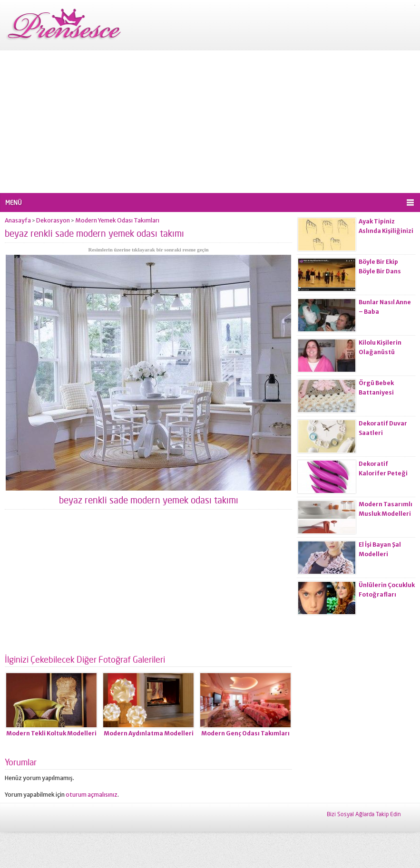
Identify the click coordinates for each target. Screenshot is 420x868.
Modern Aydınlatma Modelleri (149, 733)
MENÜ (14, 203)
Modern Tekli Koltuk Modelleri (51, 733)
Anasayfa (18, 220)
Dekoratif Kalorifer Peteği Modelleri (383, 473)
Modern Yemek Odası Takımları (117, 220)
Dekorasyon (53, 220)
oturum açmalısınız (92, 795)
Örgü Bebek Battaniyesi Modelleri (376, 392)
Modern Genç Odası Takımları (245, 733)
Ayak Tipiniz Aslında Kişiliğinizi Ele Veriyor (386, 231)
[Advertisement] (210, 122)
